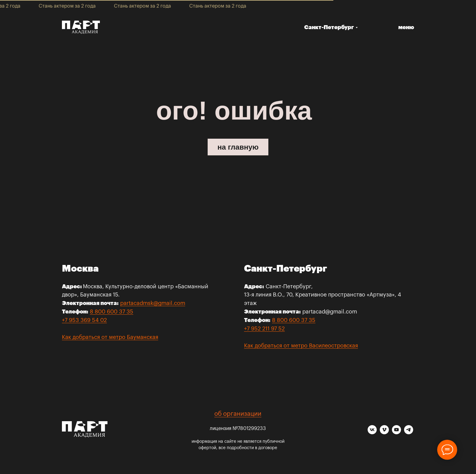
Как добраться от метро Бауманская (110, 337)
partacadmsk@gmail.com (153, 303)
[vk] (372, 433)
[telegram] (409, 433)
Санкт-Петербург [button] (329, 27)
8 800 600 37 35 (112, 312)
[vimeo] (384, 433)
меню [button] (406, 27)
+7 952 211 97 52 (264, 329)
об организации (238, 414)
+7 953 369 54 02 (84, 320)
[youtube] (396, 433)
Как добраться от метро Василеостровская (301, 346)
